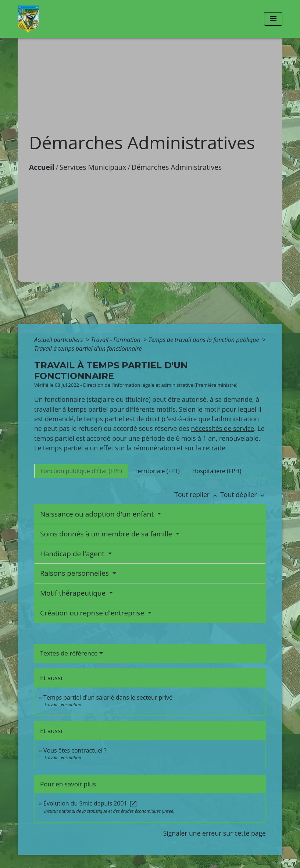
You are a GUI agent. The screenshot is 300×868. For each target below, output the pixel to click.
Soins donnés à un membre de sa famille (107, 534)
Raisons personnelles (75, 573)
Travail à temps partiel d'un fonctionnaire (88, 349)
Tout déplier (243, 494)
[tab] (81, 471)
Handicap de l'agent (73, 554)
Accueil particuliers (59, 340)
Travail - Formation (116, 340)
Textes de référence (69, 653)
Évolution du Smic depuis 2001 (90, 803)
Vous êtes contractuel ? (75, 750)
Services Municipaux (93, 167)
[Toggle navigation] (273, 19)
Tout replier (197, 494)
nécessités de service (223, 428)
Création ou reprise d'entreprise (93, 613)
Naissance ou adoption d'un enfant (98, 514)
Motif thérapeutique (74, 593)
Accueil (42, 167)
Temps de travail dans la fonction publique (204, 340)
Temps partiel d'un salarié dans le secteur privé (108, 697)
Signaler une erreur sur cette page (215, 833)
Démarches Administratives (177, 167)
